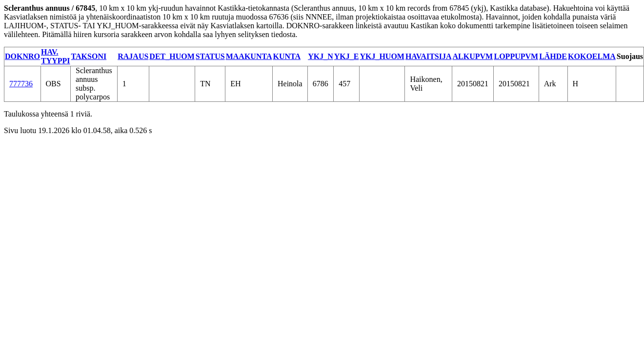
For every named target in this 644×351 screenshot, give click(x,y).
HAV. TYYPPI (56, 56)
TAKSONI (89, 56)
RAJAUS (133, 56)
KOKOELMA (592, 56)
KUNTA (287, 56)
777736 (21, 84)
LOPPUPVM (516, 56)
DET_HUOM (172, 56)
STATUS (210, 56)
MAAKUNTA (249, 56)
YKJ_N (321, 56)
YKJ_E (347, 56)
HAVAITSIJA (429, 56)
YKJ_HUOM (382, 56)
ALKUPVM (473, 56)
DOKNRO (22, 56)
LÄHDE (553, 56)
